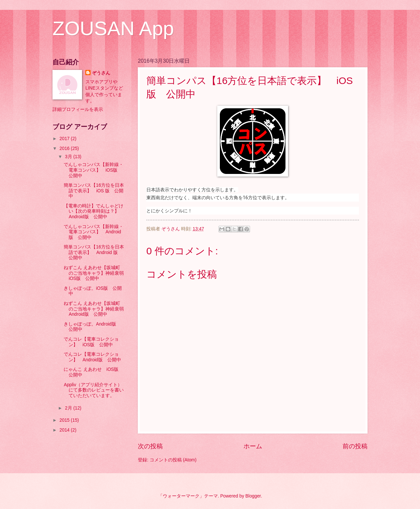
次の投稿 (150, 446)
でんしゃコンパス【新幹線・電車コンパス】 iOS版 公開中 (94, 170)
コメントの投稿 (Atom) (173, 460)
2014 (65, 430)
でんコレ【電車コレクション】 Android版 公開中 (92, 357)
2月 (69, 408)
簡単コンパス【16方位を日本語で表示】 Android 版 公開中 (94, 252)
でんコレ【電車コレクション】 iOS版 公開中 (91, 342)
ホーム (253, 446)
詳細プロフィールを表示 (78, 109)
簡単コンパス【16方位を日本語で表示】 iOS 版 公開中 (94, 191)
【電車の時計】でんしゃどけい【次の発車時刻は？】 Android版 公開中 (94, 211)
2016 (65, 148)
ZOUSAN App (113, 28)
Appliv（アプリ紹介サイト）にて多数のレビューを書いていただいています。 (94, 390)
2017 (65, 139)
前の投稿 (355, 446)
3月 (69, 157)
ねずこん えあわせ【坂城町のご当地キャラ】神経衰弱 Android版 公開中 (96, 309)
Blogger (253, 496)
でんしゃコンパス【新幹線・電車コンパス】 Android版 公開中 (94, 232)
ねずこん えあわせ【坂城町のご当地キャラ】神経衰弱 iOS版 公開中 (96, 273)
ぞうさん (101, 73)
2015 (65, 420)
